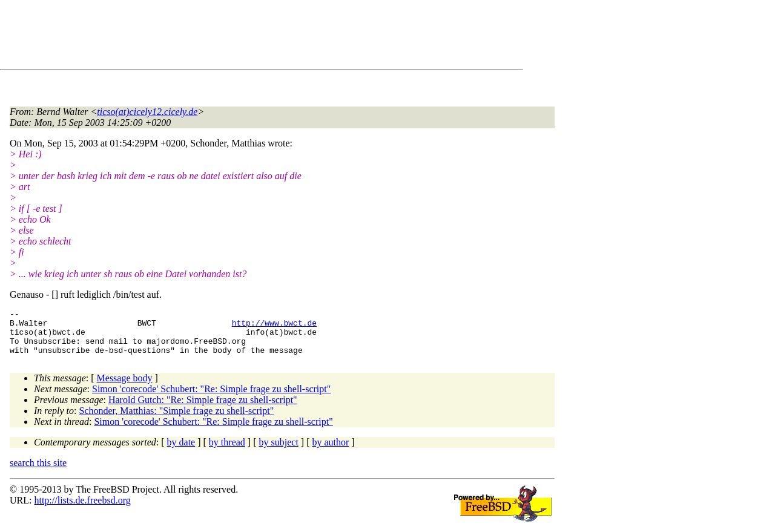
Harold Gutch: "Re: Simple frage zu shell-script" (203, 409)
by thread (227, 451)
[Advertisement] (230, 37)
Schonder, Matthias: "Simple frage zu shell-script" (177, 420)
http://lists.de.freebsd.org (82, 509)
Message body (125, 387)
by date (181, 451)
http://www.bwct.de (274, 326)
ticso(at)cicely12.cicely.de (147, 112)
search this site (38, 472)
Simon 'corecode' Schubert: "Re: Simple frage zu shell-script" (211, 398)
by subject (279, 451)
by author (330, 451)
